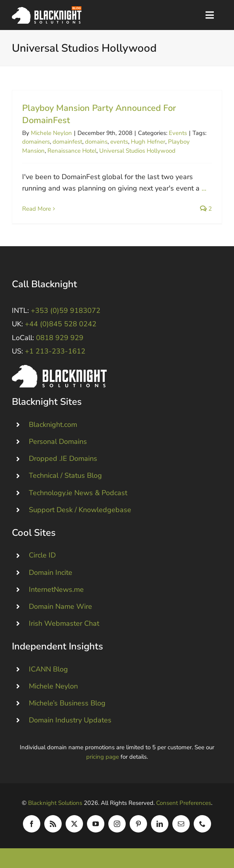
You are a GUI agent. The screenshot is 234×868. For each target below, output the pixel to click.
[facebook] (32, 824)
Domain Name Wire (60, 606)
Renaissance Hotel (72, 151)
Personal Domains (58, 441)
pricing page (103, 757)
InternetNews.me (56, 589)
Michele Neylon (51, 133)
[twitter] (74, 824)
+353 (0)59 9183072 (66, 311)
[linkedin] (160, 824)
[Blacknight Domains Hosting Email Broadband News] (47, 10)
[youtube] (96, 824)
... (204, 188)
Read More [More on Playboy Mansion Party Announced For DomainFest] (37, 209)
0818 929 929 (60, 338)
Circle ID (42, 555)
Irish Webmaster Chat (64, 623)
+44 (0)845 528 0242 (61, 324)
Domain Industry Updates (70, 720)
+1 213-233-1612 (55, 351)
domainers (36, 142)
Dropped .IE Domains (63, 458)
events (119, 142)
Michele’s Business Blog (67, 703)
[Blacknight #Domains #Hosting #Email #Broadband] (59, 369)
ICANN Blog (48, 669)
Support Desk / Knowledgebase (80, 510)
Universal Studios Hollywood (137, 151)
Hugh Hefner (148, 142)
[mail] (181, 824)
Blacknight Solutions (55, 803)
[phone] (202, 824)
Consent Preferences (184, 803)
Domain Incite (51, 572)
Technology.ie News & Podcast (78, 492)
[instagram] (117, 824)
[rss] (53, 824)
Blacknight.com (53, 425)
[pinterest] (138, 824)
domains (96, 142)
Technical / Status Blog (65, 475)
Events (178, 133)
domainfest (67, 142)
